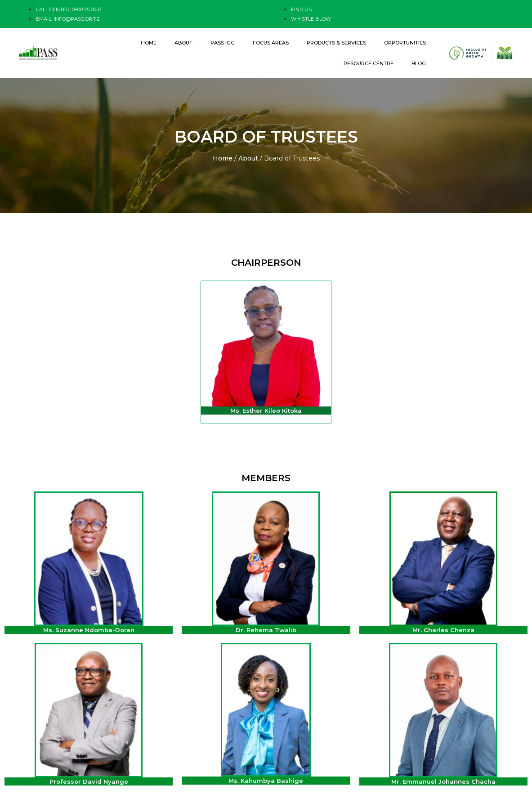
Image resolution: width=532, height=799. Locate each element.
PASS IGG (223, 43)
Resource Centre (369, 63)
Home (149, 43)
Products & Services (336, 43)
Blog (419, 63)
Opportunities (405, 43)
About (183, 43)
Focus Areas (271, 43)
